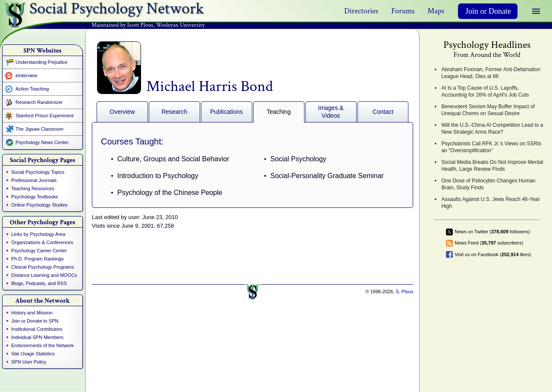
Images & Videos (331, 112)
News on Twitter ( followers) (492, 232)
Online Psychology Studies (39, 205)
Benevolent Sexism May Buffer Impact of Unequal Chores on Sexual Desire (488, 110)
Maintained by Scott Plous (122, 25)
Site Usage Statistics (33, 354)
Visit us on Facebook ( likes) (493, 254)
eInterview (26, 75)
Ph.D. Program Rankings (38, 259)
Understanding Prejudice (41, 62)
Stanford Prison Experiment (45, 116)
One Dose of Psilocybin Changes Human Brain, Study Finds (488, 184)
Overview (122, 112)
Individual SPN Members (37, 337)
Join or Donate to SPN (35, 321)
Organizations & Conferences (42, 242)
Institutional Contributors (37, 329)
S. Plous (404, 292)
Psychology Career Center (39, 251)
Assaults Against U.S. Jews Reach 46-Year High (490, 203)
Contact (383, 112)
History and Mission (32, 313)
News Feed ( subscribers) (489, 243)
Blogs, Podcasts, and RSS (39, 283)
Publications (227, 112)
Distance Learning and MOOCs (44, 275)
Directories (361, 11)
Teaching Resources (33, 188)
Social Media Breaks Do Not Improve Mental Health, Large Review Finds (492, 166)
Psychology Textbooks (35, 197)
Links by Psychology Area (38, 234)
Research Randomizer (39, 102)
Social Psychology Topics (38, 172)
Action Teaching (32, 89)
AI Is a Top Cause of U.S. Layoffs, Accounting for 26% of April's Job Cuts (485, 91)
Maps (436, 11)
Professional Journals (34, 180)
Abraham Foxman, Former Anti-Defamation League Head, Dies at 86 (491, 73)
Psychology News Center (42, 142)
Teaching (279, 112)
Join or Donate (488, 11)
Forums (403, 11)
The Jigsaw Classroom (39, 129)
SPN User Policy (29, 362)
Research (174, 112)
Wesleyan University (180, 25)
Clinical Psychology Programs (43, 267)
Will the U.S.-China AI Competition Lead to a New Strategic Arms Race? (492, 129)
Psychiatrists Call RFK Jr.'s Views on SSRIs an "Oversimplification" (491, 147)
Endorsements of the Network (42, 345)
